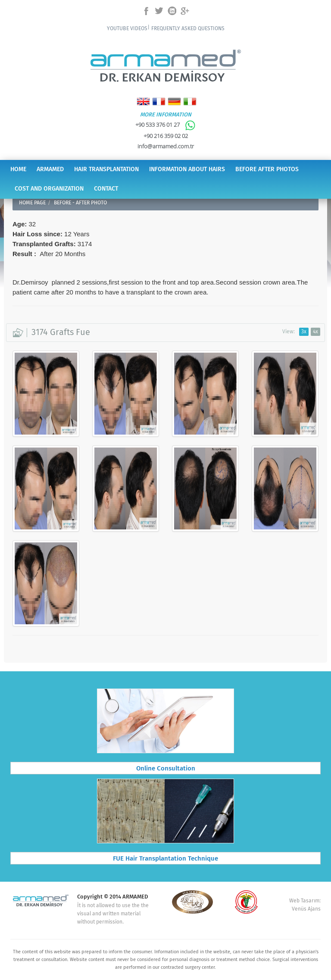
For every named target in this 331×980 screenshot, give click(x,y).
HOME (18, 169)
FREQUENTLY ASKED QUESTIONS (188, 29)
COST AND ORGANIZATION (49, 189)
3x (304, 332)
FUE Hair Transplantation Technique (165, 859)
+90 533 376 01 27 (165, 125)
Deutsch (174, 102)
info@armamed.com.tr (166, 146)
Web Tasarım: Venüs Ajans (305, 905)
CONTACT (106, 189)
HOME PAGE (32, 203)
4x (315, 332)
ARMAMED (50, 169)
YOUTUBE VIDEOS (127, 29)
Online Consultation (166, 769)
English (143, 102)
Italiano (190, 102)
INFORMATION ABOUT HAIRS (187, 169)
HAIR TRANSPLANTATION (106, 169)
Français (159, 102)
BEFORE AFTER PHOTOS (267, 169)
